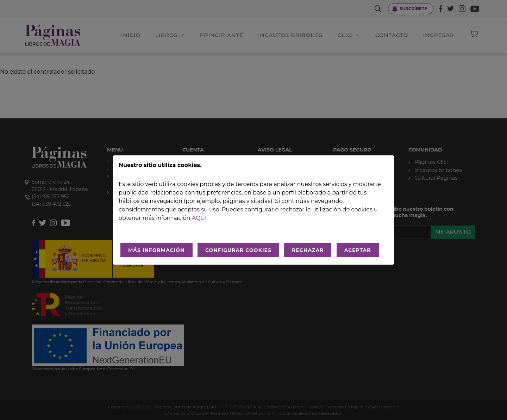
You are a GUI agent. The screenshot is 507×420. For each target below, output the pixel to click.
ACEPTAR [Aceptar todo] (358, 250)
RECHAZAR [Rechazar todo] (308, 250)
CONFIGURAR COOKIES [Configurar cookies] (238, 250)
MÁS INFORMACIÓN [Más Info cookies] (157, 250)
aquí (199, 218)
